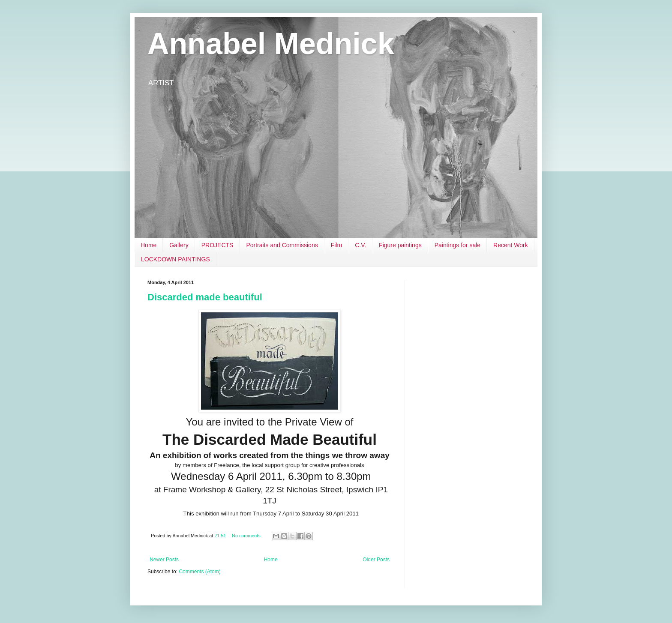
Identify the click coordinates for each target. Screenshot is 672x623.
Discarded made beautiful (205, 297)
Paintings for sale (457, 245)
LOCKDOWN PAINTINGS (175, 259)
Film (336, 245)
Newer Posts (164, 560)
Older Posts (376, 560)
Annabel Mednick (271, 44)
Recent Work (511, 245)
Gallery (179, 245)
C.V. (360, 245)
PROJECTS (217, 245)
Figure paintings (400, 245)
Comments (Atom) (199, 572)
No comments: (247, 536)
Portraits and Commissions (282, 245)
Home (148, 245)
